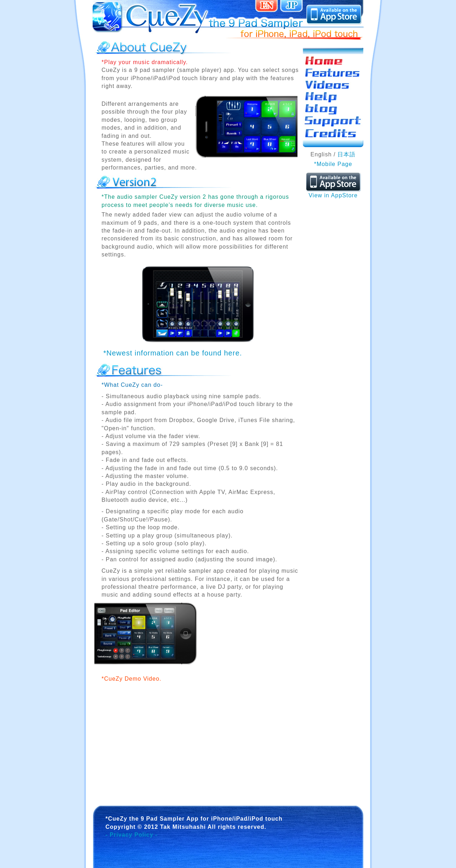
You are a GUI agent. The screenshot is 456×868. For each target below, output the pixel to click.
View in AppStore (333, 193)
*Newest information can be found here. (173, 353)
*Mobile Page (333, 164)
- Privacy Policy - (131, 835)
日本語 (346, 154)
